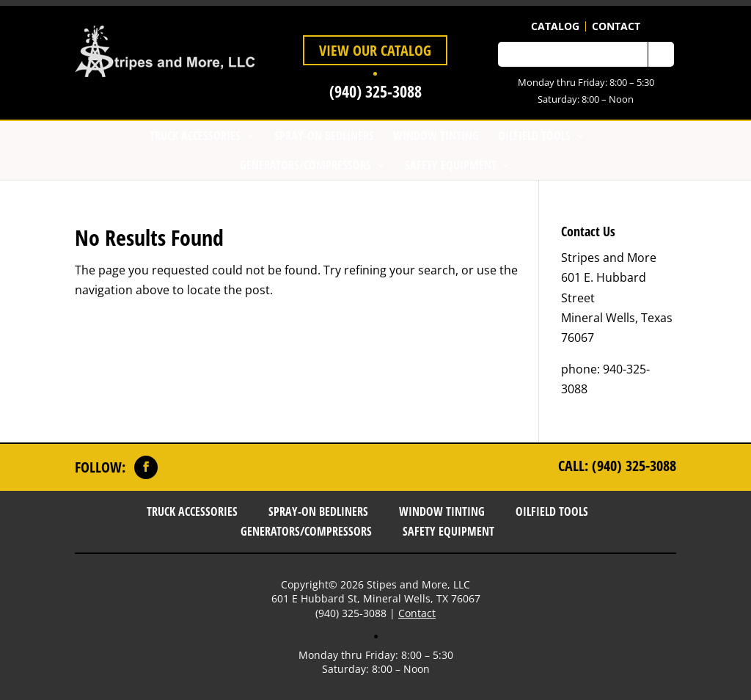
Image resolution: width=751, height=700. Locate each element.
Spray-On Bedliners (324, 136)
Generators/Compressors (305, 165)
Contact (616, 26)
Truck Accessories (195, 136)
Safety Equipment (451, 165)
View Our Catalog (375, 50)
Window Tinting (436, 136)
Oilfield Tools (534, 136)
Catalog (555, 26)
